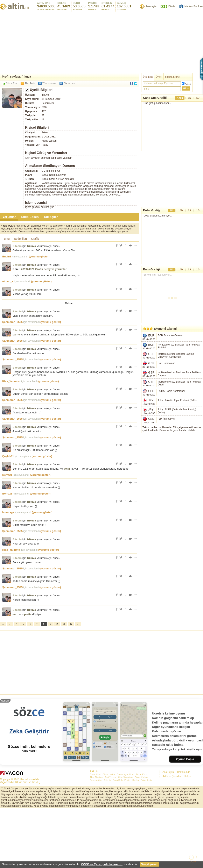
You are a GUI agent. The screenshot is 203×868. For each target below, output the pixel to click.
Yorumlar (9, 217)
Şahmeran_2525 (12, 380)
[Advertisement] (70, 334)
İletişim (188, 834)
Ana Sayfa (168, 830)
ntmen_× (8, 281)
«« (3, 681)
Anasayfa (151, 6)
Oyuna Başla (185, 817)
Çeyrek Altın (96, 838)
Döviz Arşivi (147, 838)
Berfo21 (7, 532)
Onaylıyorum (149, 864)
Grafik (35, 239)
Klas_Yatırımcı (11, 439)
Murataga (8, 570)
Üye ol (159, 77)
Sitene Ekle (12, 83)
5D (198, 98)
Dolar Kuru (142, 832)
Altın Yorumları (125, 835)
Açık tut (188, 84)
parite (16, 392)
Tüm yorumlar (49, 83)
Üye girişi (148, 77)
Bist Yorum (110, 835)
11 (64, 681)
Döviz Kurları (141, 835)
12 (71, 681)
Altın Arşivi (30, 83)
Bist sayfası (69, 83)
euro (15, 672)
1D (190, 98)
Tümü (6, 239)
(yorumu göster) (39, 257)
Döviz (172, 6)
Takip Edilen (30, 217)
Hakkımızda (184, 830)
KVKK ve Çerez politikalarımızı (102, 864)
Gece (193, 862)
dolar (67, 526)
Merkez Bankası (194, 6)
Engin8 (7, 257)
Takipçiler (51, 217)
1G (198, 211)
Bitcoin (17, 246)
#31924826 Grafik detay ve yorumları (44, 269)
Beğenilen (20, 239)
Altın (112, 832)
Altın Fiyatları (96, 835)
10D (181, 211)
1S (190, 211)
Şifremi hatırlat (173, 77)
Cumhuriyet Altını (126, 832)
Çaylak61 (8, 514)
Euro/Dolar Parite (121, 838)
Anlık (180, 98)
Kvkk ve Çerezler (172, 834)
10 (57, 681)
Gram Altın (95, 832)
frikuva (32, 246)
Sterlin (136, 838)
